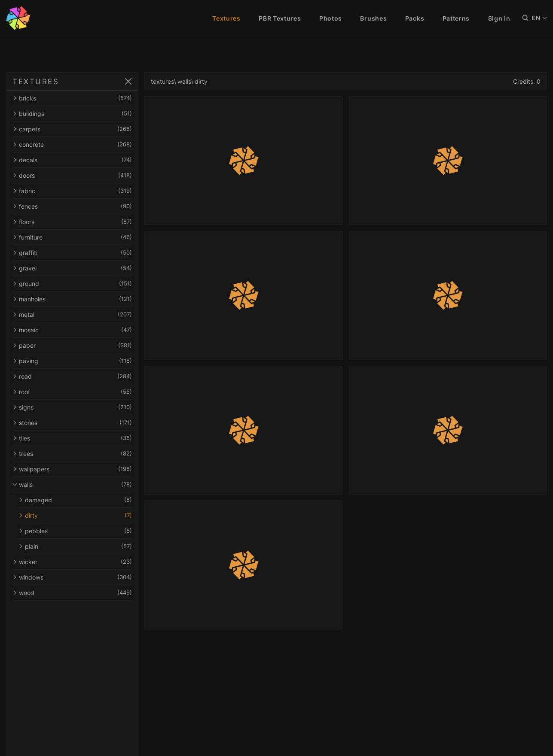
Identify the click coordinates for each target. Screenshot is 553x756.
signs (72, 407)
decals (72, 160)
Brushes (373, 18)
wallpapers (72, 469)
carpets (72, 129)
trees (72, 454)
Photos (331, 18)
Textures (226, 18)
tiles (72, 438)
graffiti (72, 253)
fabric (72, 191)
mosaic (72, 330)
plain (75, 546)
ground (72, 284)
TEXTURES (36, 82)
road (72, 376)
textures (162, 81)
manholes (72, 299)
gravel (72, 268)
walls (72, 484)
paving (72, 361)
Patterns (456, 18)
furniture (72, 237)
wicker (72, 562)
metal (72, 314)
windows (72, 577)
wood (72, 593)
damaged (75, 500)
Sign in (499, 18)
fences (72, 206)
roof (72, 392)
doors (72, 175)
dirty (75, 515)
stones (72, 423)
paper (72, 345)
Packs (415, 18)
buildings (72, 114)
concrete (72, 144)
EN (539, 18)
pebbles (75, 531)
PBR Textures (280, 18)
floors (72, 222)
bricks (72, 98)
